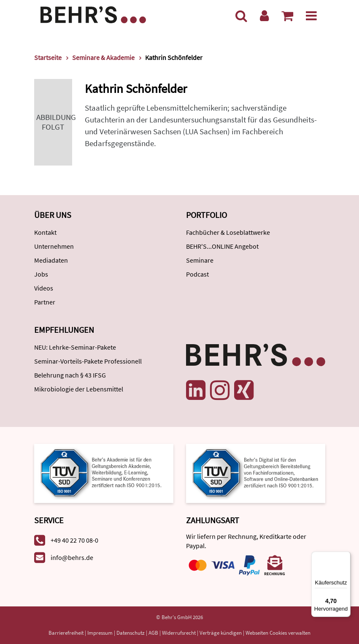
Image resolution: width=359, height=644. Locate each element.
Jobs (41, 274)
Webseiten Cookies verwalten (278, 633)
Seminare (200, 260)
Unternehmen (54, 246)
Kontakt (45, 232)
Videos (44, 288)
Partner (45, 302)
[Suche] (241, 16)
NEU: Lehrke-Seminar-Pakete (75, 347)
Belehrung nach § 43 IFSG (70, 375)
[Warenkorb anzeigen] (287, 16)
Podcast (197, 274)
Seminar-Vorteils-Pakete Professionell (88, 361)
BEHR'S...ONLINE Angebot (222, 246)
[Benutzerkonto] (264, 16)
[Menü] (311, 16)
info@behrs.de (72, 557)
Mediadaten (51, 260)
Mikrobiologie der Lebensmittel (79, 389)
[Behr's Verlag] (93, 14)
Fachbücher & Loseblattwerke (228, 232)
